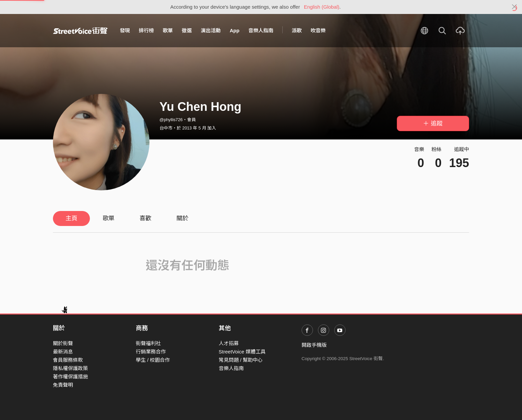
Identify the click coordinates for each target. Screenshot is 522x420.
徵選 (187, 30)
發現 (125, 30)
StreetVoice (80, 31)
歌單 (168, 30)
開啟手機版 (314, 345)
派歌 (297, 30)
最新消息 (63, 352)
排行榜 (146, 30)
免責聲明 (63, 385)
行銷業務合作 (151, 352)
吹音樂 (318, 30)
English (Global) (322, 7)
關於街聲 (63, 343)
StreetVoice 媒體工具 (242, 352)
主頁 (72, 218)
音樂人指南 (261, 30)
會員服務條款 (68, 360)
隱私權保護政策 (70, 368)
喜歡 (145, 218)
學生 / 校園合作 (153, 360)
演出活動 (211, 30)
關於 (182, 218)
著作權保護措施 (70, 377)
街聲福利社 (148, 343)
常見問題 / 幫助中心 (241, 360)
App (235, 30)
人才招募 (229, 343)
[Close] (515, 7)
